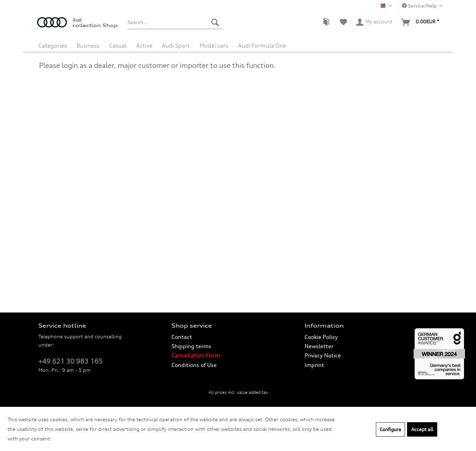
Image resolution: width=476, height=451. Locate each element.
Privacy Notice (323, 355)
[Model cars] (214, 44)
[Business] (88, 44)
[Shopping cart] (420, 22)
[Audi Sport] (176, 44)
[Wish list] (343, 22)
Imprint (314, 365)
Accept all (422, 429)
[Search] (215, 22)
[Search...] (175, 22)
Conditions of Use (194, 365)
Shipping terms (191, 346)
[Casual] (118, 44)
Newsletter (319, 346)
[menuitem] (175, 22)
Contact (182, 337)
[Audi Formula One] (262, 44)
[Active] (144, 44)
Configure (390, 429)
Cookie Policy (321, 337)
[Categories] (53, 44)
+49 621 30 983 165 (70, 361)
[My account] (374, 22)
